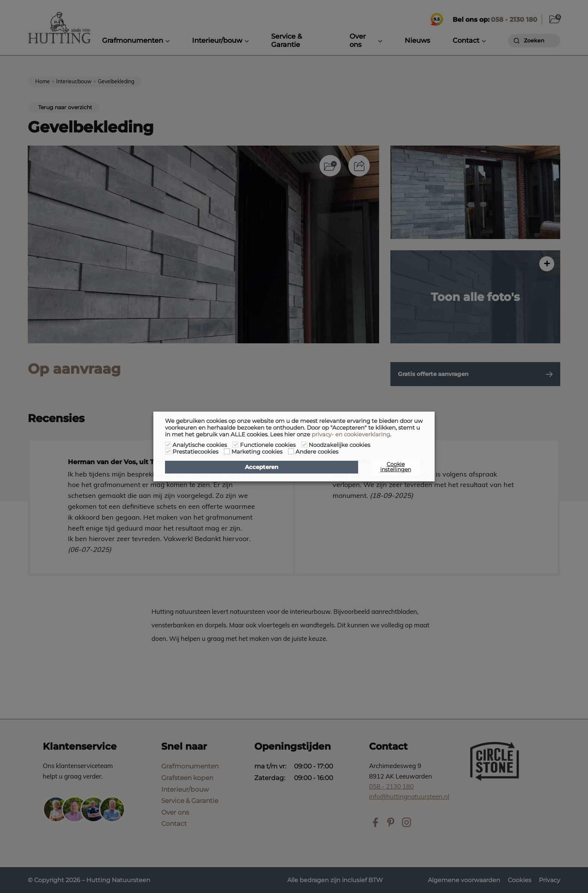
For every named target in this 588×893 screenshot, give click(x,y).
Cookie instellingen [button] (396, 467)
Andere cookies (317, 452)
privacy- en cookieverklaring (351, 434)
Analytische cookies (200, 445)
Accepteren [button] (262, 467)
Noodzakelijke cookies (339, 445)
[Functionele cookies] (235, 445)
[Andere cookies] (291, 451)
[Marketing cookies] (227, 451)
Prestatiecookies (195, 452)
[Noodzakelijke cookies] (304, 445)
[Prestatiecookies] (168, 451)
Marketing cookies (257, 452)
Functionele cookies (268, 445)
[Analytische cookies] (168, 445)
